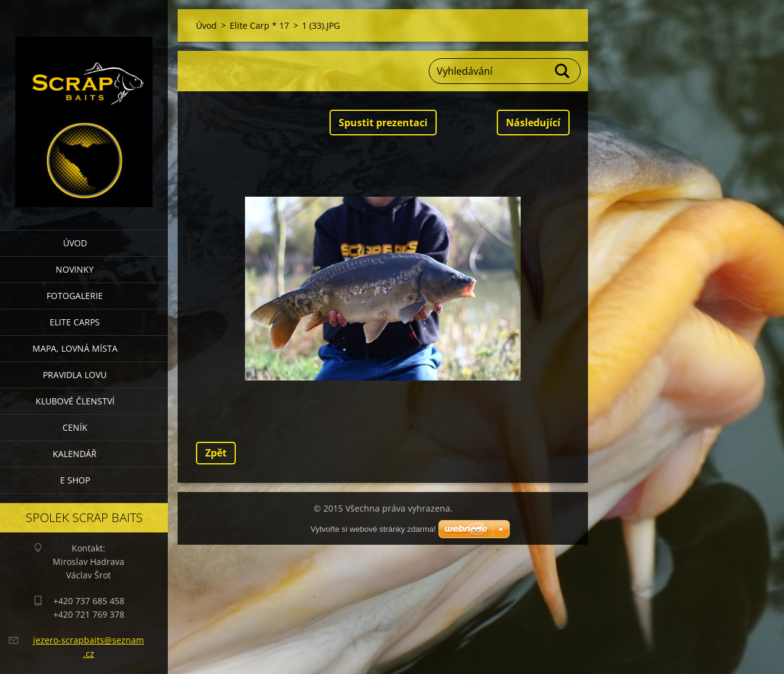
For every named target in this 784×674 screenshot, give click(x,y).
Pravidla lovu (75, 375)
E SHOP (75, 480)
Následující (533, 123)
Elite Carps (75, 322)
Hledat (563, 71)
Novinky (75, 269)
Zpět (216, 453)
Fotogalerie (75, 296)
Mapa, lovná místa (75, 348)
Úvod (75, 243)
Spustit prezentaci (383, 123)
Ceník (75, 427)
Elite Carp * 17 (259, 25)
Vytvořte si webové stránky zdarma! (373, 529)
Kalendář (75, 454)
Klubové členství (75, 401)
